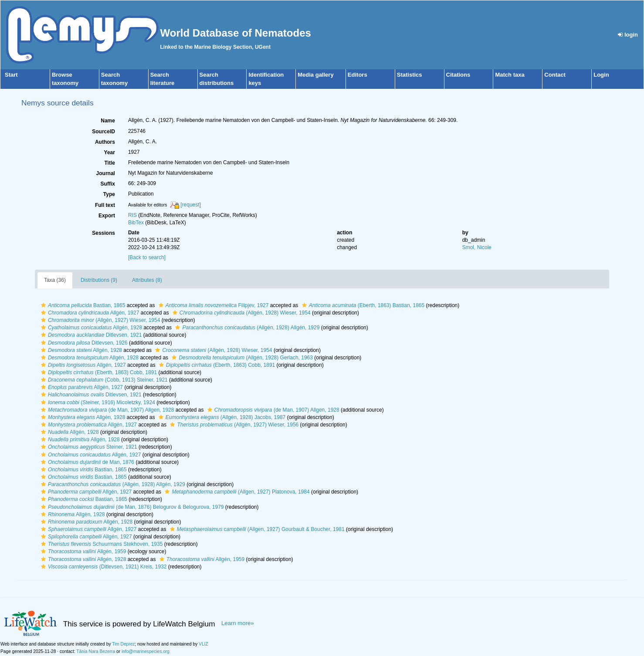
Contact (555, 75)
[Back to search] (147, 257)
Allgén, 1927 (89, 313)
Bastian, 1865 (82, 305)
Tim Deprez (123, 644)
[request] (191, 205)
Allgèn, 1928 (72, 514)
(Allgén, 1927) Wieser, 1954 (99, 320)
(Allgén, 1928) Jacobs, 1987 (221, 417)
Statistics (410, 75)
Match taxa (510, 75)
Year (110, 152)
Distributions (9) (99, 280)
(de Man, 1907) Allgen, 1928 (107, 410)
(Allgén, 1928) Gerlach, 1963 (241, 358)
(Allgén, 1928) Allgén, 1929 (246, 328)
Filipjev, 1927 (213, 305)
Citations (458, 75)
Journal (106, 173)
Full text (105, 205)
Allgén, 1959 (82, 551)
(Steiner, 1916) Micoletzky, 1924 (97, 402)
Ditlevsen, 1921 (90, 335)
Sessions (103, 233)
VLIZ (203, 644)
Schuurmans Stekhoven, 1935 (101, 544)
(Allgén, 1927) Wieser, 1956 (233, 425)
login (628, 35)
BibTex (136, 223)
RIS (132, 215)
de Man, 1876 (86, 462)
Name (108, 121)
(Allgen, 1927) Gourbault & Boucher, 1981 (256, 529)
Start (11, 75)
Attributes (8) (147, 280)
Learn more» (238, 623)
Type (109, 194)
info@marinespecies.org (146, 651)
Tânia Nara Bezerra (96, 651)
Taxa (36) (55, 280)
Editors (358, 75)
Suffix (108, 184)
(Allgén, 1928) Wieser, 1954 (241, 313)
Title (109, 163)
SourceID (103, 132)
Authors (105, 142)
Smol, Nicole (477, 247)
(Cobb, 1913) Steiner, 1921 (103, 380)
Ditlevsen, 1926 (83, 343)
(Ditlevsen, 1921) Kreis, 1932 (103, 567)
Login (601, 75)
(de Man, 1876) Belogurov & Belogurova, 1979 (131, 507)
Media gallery (315, 75)
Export (107, 216)
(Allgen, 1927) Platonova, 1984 (236, 492)
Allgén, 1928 (90, 328)
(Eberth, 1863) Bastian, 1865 (362, 305)
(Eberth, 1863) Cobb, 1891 (216, 365)
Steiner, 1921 (88, 447)
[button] (43, 305)
